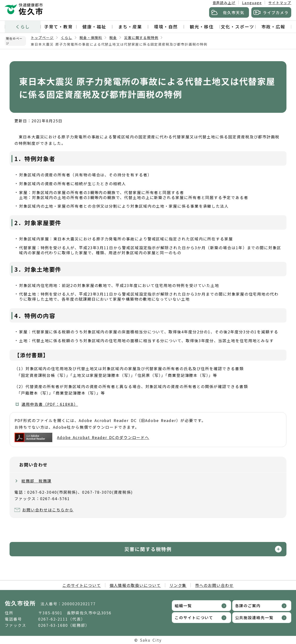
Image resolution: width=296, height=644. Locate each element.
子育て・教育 (58, 27)
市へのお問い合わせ (214, 585)
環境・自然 (166, 27)
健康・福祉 (94, 27)
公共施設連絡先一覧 (254, 617)
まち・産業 (130, 27)
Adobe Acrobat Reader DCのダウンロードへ (82, 437)
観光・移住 (202, 27)
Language (252, 3)
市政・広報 (273, 27)
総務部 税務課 (36, 481)
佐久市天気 (234, 12)
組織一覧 (183, 606)
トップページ (42, 38)
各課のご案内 (248, 606)
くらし (23, 27)
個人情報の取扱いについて (135, 585)
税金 (113, 38)
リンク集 (178, 585)
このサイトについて (82, 585)
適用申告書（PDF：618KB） (50, 404)
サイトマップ (280, 3)
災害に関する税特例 (141, 38)
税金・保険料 (91, 38)
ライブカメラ (276, 12)
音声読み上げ (224, 3)
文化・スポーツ (237, 27)
